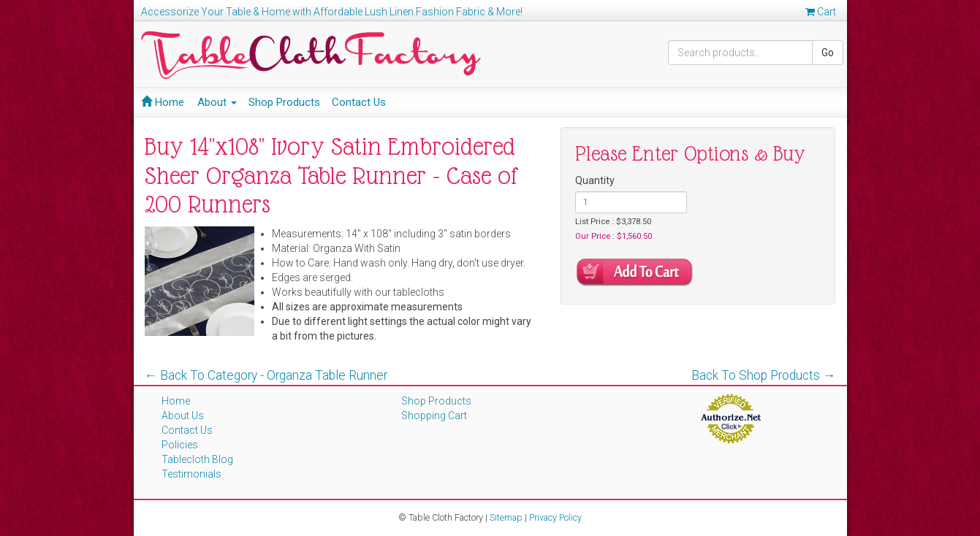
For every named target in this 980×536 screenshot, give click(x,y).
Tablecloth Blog (197, 459)
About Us (183, 416)
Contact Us (359, 102)
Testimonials (191, 474)
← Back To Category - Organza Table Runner (266, 375)
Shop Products (284, 102)
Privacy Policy (555, 517)
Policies (180, 445)
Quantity (595, 180)
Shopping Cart (434, 416)
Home (163, 102)
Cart (821, 12)
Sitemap (506, 517)
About (217, 102)
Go (828, 53)
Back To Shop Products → (764, 375)
